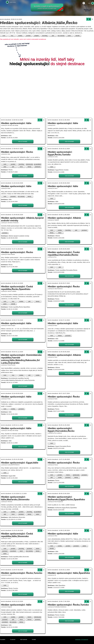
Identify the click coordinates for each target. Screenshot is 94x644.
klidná (60, 233)
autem (69, 36)
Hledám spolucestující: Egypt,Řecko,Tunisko (60, 153)
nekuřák (78, 36)
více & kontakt (23, 141)
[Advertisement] (23, 92)
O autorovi (13, 640)
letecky (29, 167)
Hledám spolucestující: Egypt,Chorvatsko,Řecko (61, 430)
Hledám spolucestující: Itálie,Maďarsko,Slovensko (15, 498)
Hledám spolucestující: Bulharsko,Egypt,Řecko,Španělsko (66, 498)
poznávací (5, 233)
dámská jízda (29, 164)
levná (21, 167)
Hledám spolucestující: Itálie (16, 123)
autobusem (38, 167)
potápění (37, 36)
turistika (20, 36)
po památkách (38, 164)
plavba (38, 549)
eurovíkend (13, 551)
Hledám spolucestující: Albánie (64, 218)
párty (5, 167)
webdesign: (78, 640)
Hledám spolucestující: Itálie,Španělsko (69, 573)
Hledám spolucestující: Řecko (17, 152)
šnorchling (45, 36)
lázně (21, 551)
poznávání (13, 196)
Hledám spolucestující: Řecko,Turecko (22, 573)
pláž (53, 36)
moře (4, 36)
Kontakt (34, 640)
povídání (28, 36)
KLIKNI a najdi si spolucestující (49, 8)
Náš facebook (24, 640)
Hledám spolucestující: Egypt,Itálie (20, 463)
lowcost (29, 620)
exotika (38, 375)
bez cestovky (61, 36)
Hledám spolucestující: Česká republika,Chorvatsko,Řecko (64, 254)
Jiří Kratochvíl (85, 640)
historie (60, 336)
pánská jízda (76, 475)
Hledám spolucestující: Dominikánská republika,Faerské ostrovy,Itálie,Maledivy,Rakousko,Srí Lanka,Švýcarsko (21, 359)
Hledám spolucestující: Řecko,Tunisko (68, 605)
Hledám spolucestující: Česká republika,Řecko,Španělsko (17, 288)
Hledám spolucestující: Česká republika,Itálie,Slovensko (17, 535)
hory (12, 36)
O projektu (3, 640)
